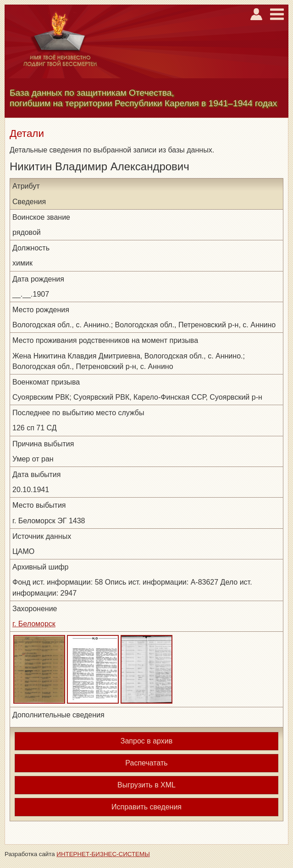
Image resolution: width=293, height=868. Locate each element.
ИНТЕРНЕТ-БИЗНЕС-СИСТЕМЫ (103, 854)
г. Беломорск (34, 624)
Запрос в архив (146, 741)
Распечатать (146, 763)
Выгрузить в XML (146, 785)
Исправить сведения (146, 807)
